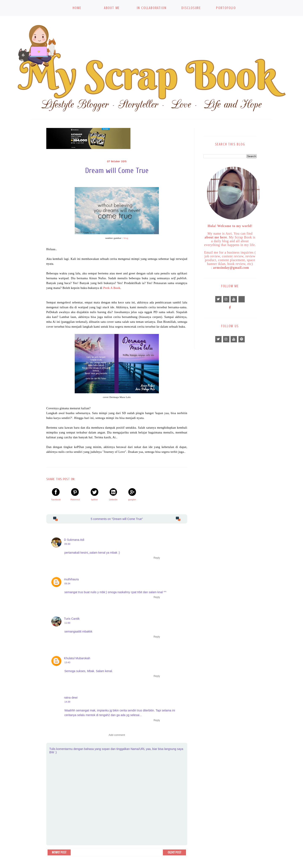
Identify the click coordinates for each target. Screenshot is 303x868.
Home (77, 8)
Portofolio (226, 8)
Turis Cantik (72, 619)
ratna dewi (71, 698)
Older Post (174, 852)
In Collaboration (152, 8)
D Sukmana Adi (74, 540)
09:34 (67, 584)
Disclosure (191, 8)
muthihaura (71, 579)
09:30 (67, 544)
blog (126, 238)
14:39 (67, 702)
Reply (157, 558)
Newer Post (59, 852)
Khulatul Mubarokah (77, 658)
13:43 (67, 662)
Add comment (117, 735)
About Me (112, 8)
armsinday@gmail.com (231, 268)
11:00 (67, 623)
